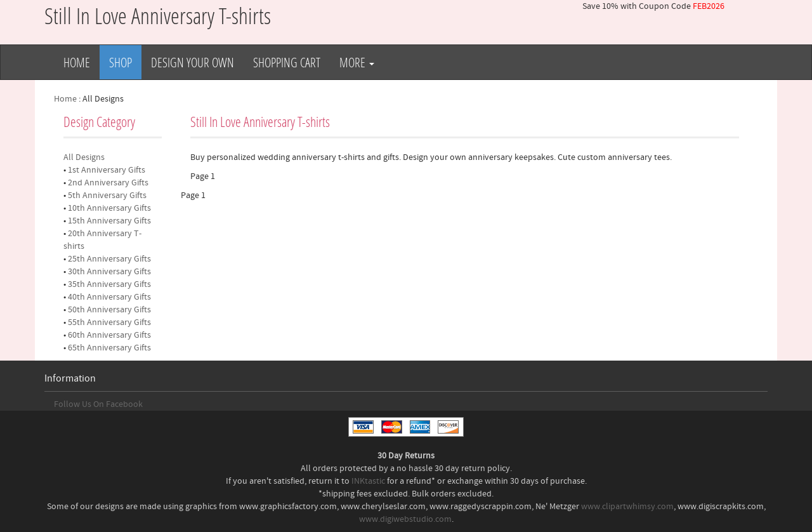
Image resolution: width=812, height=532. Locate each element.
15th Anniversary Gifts (109, 221)
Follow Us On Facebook (98, 404)
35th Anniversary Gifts (109, 284)
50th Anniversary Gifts (109, 310)
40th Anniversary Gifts (109, 297)
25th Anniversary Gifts (109, 259)
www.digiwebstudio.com (405, 519)
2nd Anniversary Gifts (108, 183)
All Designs (84, 157)
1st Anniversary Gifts (107, 170)
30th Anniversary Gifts (109, 272)
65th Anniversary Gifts (109, 348)
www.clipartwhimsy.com (627, 507)
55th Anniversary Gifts (109, 323)
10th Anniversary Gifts (109, 208)
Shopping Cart (287, 62)
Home (77, 62)
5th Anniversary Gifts (107, 196)
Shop (121, 62)
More (357, 62)
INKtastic (368, 481)
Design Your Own (193, 62)
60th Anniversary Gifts (109, 335)
